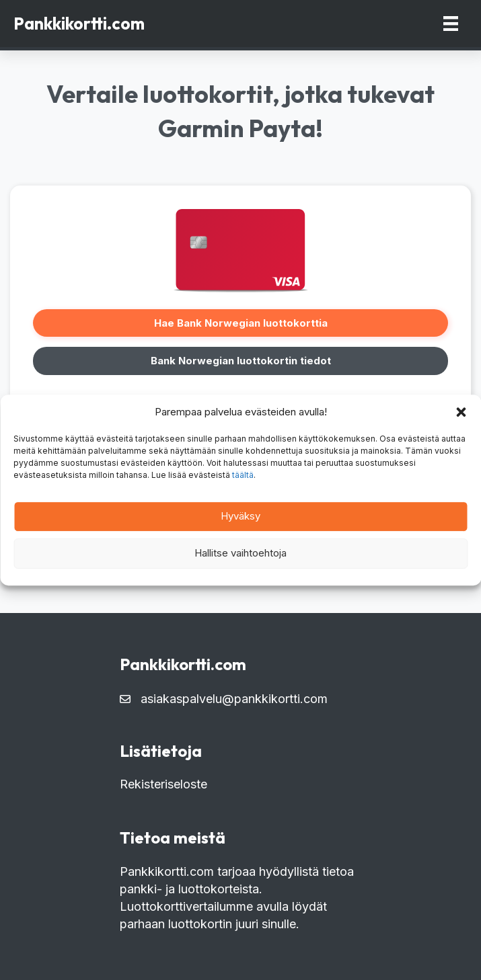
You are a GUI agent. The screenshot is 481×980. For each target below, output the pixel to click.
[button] (461, 412)
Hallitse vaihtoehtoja (240, 553)
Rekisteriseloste (163, 784)
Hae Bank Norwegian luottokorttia (241, 323)
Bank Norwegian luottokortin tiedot (241, 361)
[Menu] (451, 24)
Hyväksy (240, 516)
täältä (243, 475)
